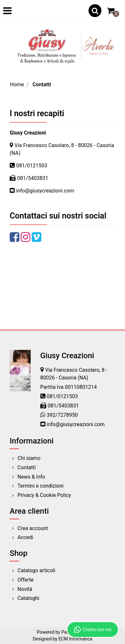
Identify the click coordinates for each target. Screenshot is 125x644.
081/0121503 (32, 166)
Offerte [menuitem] (26, 580)
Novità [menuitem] (25, 589)
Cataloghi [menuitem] (28, 598)
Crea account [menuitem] (33, 528)
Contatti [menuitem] (27, 467)
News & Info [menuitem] (31, 477)
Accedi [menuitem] (25, 537)
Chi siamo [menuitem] (29, 458)
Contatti (42, 84)
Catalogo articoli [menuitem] (36, 570)
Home (17, 84)
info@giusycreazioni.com (45, 191)
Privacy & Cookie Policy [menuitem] (44, 495)
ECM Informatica (75, 639)
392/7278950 (62, 415)
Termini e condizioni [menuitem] (41, 486)
